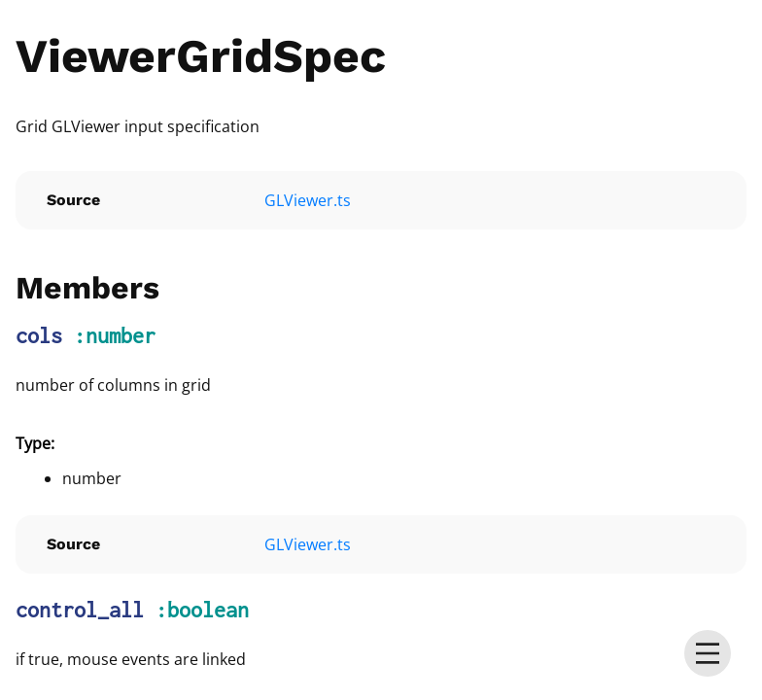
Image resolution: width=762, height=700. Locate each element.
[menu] (708, 653)
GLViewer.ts (308, 200)
